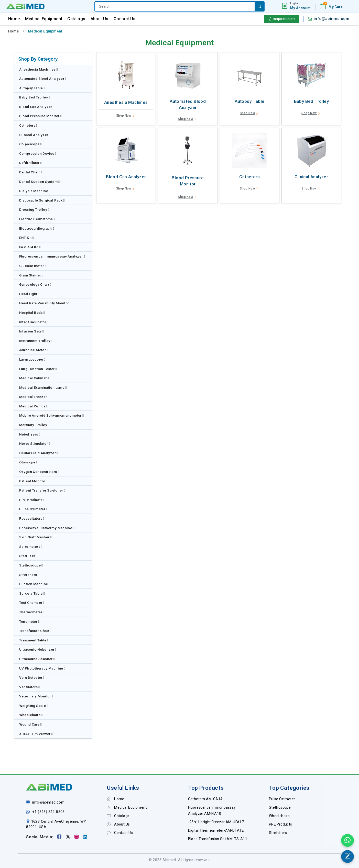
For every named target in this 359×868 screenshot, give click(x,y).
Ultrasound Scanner (37, 659)
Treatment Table (34, 640)
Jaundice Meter (34, 350)
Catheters (28, 125)
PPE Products (32, 500)
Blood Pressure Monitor (41, 116)
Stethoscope (31, 565)
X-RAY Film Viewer (36, 734)
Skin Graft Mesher (36, 537)
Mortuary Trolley (34, 425)
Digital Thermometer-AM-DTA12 (216, 830)
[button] (301, 6)
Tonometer (29, 621)
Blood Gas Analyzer (37, 107)
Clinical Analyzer (35, 135)
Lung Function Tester (38, 369)
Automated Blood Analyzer (43, 79)
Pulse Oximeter (33, 509)
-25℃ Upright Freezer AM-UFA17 (216, 822)
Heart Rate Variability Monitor (45, 303)
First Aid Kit (30, 247)
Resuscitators (32, 518)
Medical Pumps (34, 406)
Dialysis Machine (35, 191)
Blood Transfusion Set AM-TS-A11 (218, 839)
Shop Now (126, 116)
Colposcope (31, 144)
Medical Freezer (34, 397)
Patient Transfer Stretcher (42, 490)
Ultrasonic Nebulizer (38, 649)
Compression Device (38, 153)
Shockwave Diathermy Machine (47, 528)
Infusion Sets (32, 331)
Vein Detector (32, 677)
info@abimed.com (331, 19)
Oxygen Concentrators (39, 472)
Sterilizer (28, 556)
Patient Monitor (33, 481)
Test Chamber (32, 603)
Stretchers (29, 575)
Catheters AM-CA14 (205, 799)
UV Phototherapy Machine (42, 668)
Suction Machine (35, 584)
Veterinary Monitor (36, 696)
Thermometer (32, 612)
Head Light (29, 294)
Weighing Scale (34, 706)
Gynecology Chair (35, 284)
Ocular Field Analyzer (39, 453)
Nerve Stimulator (35, 443)
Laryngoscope (32, 359)
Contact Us (125, 19)
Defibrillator (31, 163)
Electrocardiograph (37, 228)
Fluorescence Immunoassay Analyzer (52, 256)
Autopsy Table (32, 88)
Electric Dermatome (37, 219)
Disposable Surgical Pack (42, 200)
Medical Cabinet (34, 378)
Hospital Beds (32, 313)
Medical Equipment (44, 19)
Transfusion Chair (35, 631)
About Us (100, 19)
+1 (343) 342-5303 (48, 812)
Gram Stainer (31, 275)
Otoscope (29, 462)
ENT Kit (27, 238)
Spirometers (31, 547)
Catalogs (76, 19)
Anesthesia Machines (39, 69)
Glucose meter (33, 266)
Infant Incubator (34, 322)
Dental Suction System (40, 182)
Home (14, 19)
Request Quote (282, 19)
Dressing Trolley (34, 209)
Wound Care (31, 724)
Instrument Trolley (36, 341)
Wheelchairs (31, 715)
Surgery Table (32, 593)
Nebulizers (30, 434)
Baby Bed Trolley (35, 97)
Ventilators (30, 687)
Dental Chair (31, 172)
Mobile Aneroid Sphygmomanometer (52, 415)
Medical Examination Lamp (43, 387)
